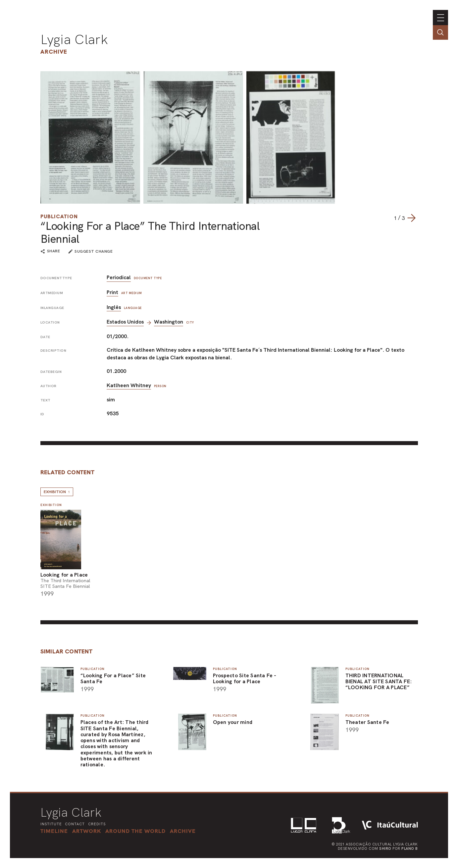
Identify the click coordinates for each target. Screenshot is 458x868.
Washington (169, 322)
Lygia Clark (74, 39)
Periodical (119, 277)
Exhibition (57, 492)
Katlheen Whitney (129, 385)
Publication (59, 216)
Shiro (385, 848)
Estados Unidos (125, 322)
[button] (135, 831)
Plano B (410, 848)
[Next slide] (411, 218)
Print (112, 292)
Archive (54, 51)
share (54, 251)
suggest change (94, 251)
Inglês (114, 307)
